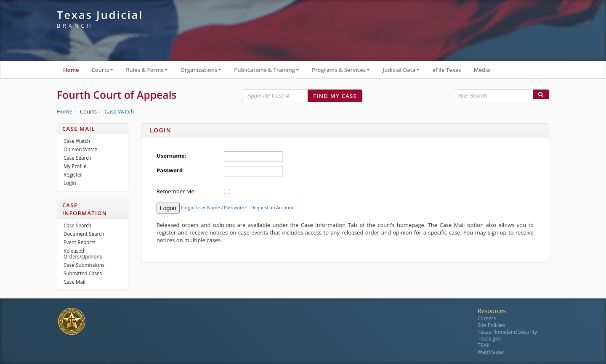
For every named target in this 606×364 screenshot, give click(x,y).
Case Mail (74, 282)
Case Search (77, 158)
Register (73, 174)
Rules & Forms (150, 72)
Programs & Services (344, 72)
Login (70, 183)
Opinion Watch (81, 149)
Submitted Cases (83, 273)
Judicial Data (404, 72)
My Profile (75, 166)
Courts (106, 72)
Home (71, 70)
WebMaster (491, 352)
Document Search (84, 234)
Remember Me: (176, 191)
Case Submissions (84, 265)
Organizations (204, 72)
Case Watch (119, 111)
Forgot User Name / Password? (214, 207)
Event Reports (80, 242)
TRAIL (484, 345)
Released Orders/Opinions (83, 253)
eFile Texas (447, 70)
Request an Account (272, 207)
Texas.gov (489, 339)
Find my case (335, 96)
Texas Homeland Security (507, 332)
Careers (487, 318)
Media (482, 70)
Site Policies (491, 325)
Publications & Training (270, 72)
